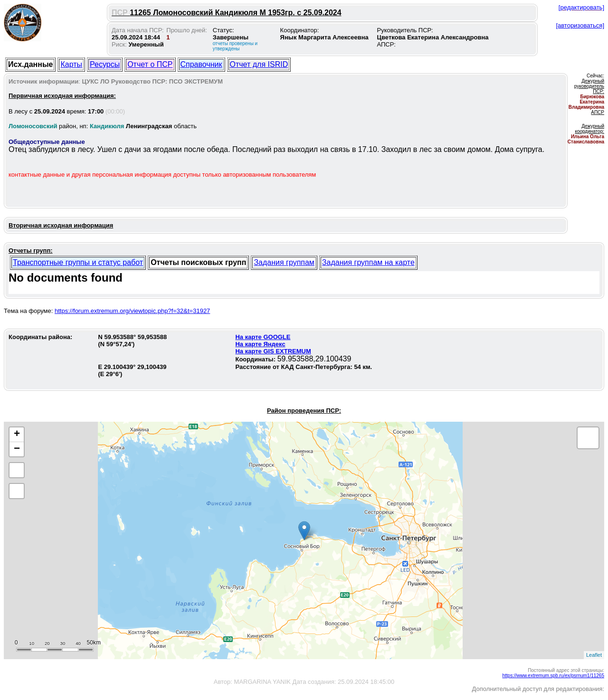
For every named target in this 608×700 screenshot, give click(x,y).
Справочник (201, 64)
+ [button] (17, 435)
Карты (71, 64)
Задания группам (284, 262)
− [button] (17, 449)
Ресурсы (105, 64)
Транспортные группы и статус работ (78, 262)
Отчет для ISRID (259, 64)
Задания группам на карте (368, 262)
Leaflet (594, 655)
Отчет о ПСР (150, 64)
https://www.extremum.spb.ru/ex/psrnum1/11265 (553, 676)
